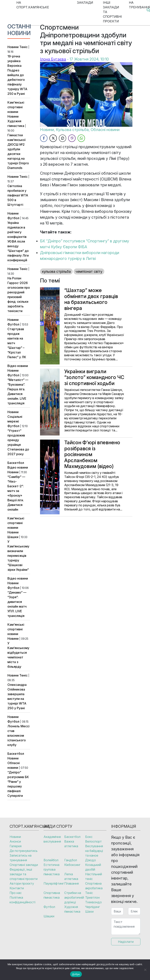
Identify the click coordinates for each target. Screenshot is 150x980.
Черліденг (92, 907)
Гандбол (71, 860)
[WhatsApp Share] (81, 138)
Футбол (13, 218)
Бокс (89, 837)
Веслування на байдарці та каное (94, 851)
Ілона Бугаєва (53, 59)
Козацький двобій (93, 867)
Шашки (13, 537)
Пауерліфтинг (54, 883)
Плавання (71, 883)
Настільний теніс (94, 876)
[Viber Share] (72, 138)
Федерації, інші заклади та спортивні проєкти (24, 874)
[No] (145, 970)
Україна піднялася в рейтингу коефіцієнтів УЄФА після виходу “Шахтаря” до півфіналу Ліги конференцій (18, 241)
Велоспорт (93, 841)
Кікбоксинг (72, 865)
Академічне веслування (52, 839)
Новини (13, 47)
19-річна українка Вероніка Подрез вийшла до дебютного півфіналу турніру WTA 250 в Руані (17, 75)
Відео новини (18, 366)
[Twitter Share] (53, 138)
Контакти (17, 888)
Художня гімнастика (72, 909)
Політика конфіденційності (22, 900)
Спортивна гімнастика (52, 895)
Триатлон (92, 897)
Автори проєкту (22, 883)
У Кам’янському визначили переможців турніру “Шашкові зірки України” (18, 556)
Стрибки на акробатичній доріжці (74, 897)
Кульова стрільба (72, 130)
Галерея (16, 846)
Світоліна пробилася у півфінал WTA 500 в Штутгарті (18, 195)
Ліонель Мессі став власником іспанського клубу (18, 735)
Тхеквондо (93, 902)
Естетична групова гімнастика (52, 869)
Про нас (16, 893)
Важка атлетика (71, 844)
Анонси (15, 841)
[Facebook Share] (44, 138)
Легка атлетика (71, 876)
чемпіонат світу (89, 271)
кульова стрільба (56, 271)
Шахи (89, 911)
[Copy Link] (62, 138)
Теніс (23, 47)
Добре (76, 974)
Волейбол (51, 860)
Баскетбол (16, 463)
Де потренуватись (24, 851)
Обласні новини (105, 130)
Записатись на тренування (21, 858)
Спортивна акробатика (94, 886)
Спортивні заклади (24, 865)
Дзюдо (91, 860)
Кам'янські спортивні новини (16, 107)
